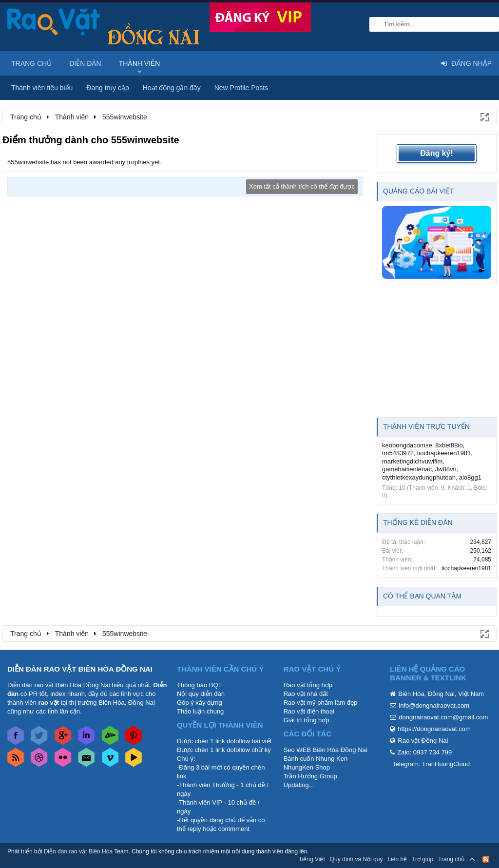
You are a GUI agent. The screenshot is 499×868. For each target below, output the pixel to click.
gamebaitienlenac (407, 469)
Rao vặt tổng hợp (308, 685)
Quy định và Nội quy (356, 859)
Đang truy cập (107, 88)
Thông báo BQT (200, 685)
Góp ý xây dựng (200, 703)
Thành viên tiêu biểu (42, 88)
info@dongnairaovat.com (434, 705)
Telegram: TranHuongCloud (431, 764)
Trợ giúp (422, 859)
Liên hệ (397, 859)
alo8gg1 (470, 477)
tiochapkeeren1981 (444, 453)
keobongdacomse (407, 445)
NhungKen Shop (307, 767)
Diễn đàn (85, 63)
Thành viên (140, 63)
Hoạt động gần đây (172, 88)
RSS (486, 859)
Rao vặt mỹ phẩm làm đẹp (321, 703)
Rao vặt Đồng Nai (423, 741)
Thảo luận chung (200, 711)
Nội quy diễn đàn (201, 694)
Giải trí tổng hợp (307, 720)
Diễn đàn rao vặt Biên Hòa (78, 851)
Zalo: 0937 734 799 (424, 752)
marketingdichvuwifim (412, 461)
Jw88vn (446, 469)
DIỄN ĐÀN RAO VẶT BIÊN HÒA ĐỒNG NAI (80, 669)
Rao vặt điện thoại (309, 711)
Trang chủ (31, 63)
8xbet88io (449, 445)
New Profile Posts (241, 88)
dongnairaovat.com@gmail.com (443, 717)
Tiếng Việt (312, 859)
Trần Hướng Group (310, 776)
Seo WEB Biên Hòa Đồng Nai (326, 750)
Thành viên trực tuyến (426, 426)
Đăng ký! (437, 153)
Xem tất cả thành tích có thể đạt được (302, 186)
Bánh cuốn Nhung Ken (316, 759)
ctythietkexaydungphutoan (419, 477)
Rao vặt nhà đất (306, 694)
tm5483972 (398, 453)
